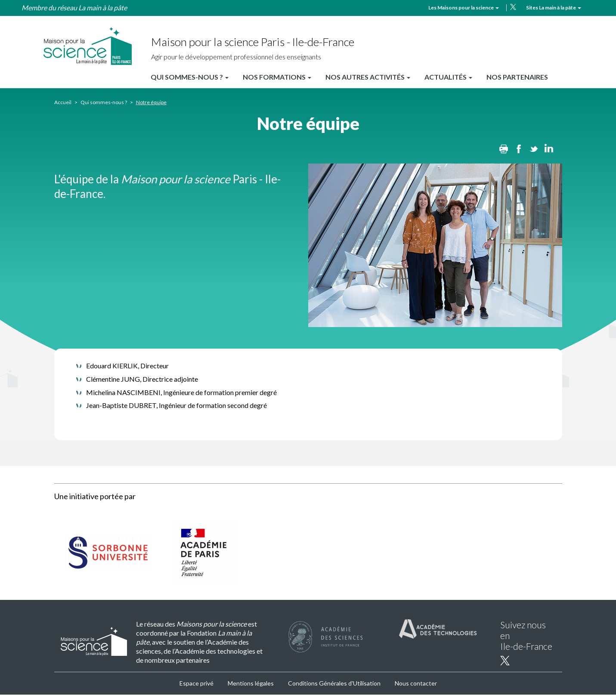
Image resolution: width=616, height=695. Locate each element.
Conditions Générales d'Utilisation (334, 683)
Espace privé (197, 683)
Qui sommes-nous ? (190, 77)
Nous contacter (416, 683)
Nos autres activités (368, 77)
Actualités (448, 77)
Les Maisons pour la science (464, 8)
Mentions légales (251, 683)
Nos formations (277, 77)
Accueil (63, 102)
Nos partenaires (517, 77)
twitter (513, 7)
